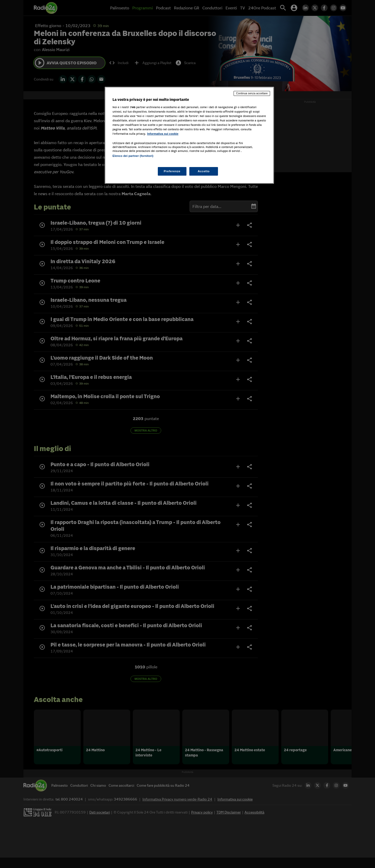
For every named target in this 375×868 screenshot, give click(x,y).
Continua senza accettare (252, 93)
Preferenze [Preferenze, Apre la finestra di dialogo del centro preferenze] (172, 171)
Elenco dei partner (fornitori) (133, 156)
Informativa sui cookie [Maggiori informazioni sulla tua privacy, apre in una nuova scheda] (163, 134)
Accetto (204, 171)
